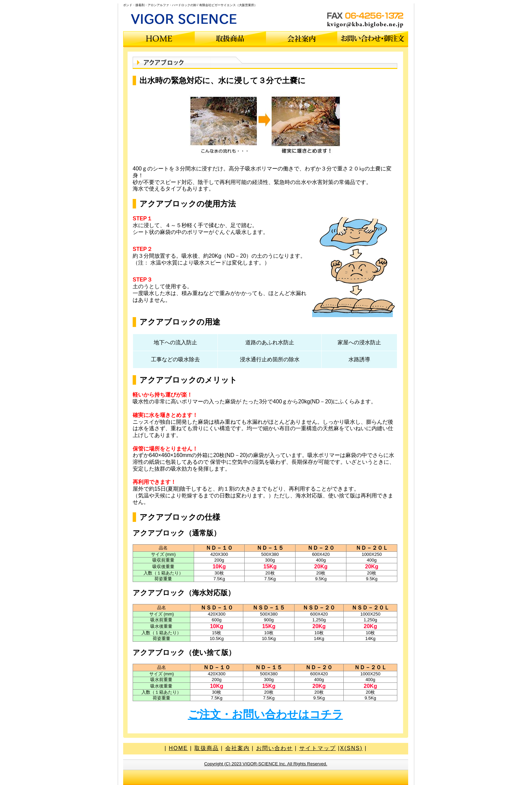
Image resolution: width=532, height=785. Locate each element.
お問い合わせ (274, 748)
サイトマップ (318, 748)
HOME (178, 748)
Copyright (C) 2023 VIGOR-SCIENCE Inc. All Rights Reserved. (266, 764)
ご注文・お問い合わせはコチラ (265, 714)
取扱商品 (207, 748)
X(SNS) (351, 748)
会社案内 (237, 748)
